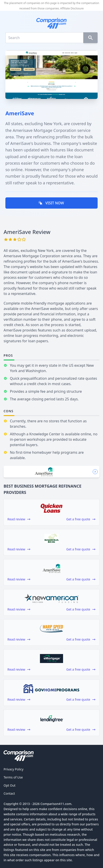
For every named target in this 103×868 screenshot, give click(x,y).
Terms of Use (13, 777)
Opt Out (10, 785)
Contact (9, 793)
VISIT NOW (51, 203)
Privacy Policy (13, 769)
